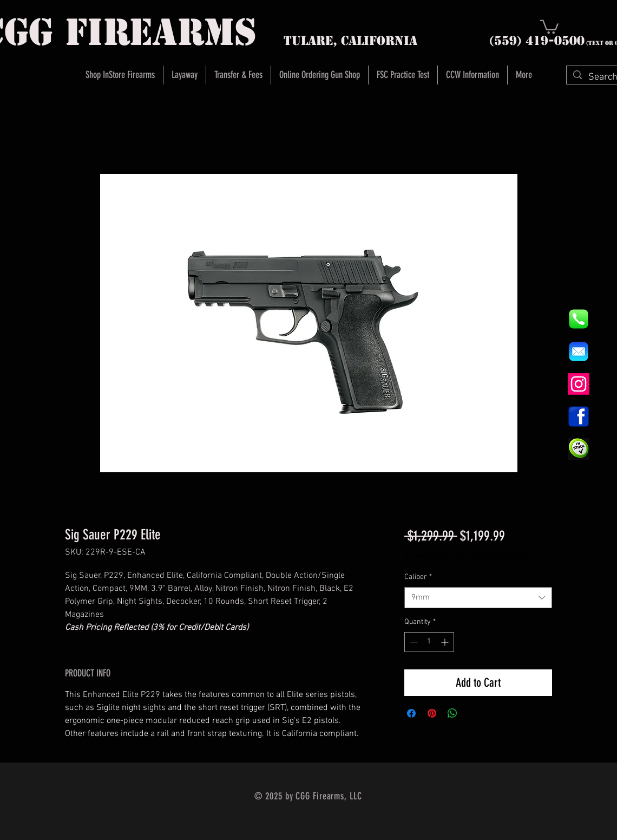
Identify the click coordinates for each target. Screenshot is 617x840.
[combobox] (478, 598)
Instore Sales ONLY (501, 556)
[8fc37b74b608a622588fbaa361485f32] (579, 351)
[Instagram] (579, 384)
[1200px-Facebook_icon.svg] (579, 416)
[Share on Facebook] (411, 713)
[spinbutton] (429, 642)
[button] (549, 26)
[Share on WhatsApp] (452, 713)
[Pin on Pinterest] (432, 713)
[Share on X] (473, 713)
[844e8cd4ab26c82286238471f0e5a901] (579, 319)
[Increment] (446, 642)
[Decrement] (413, 642)
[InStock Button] (579, 449)
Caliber (418, 577)
